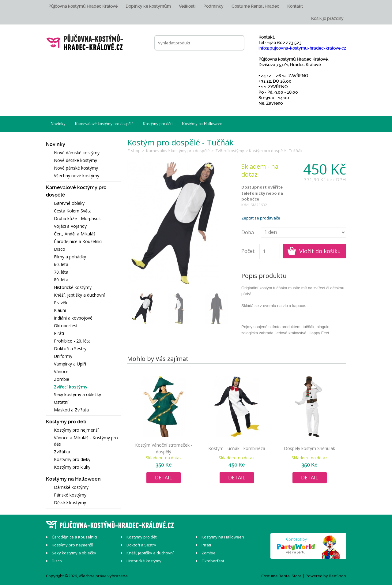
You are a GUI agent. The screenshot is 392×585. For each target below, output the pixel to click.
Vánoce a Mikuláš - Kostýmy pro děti (86, 441)
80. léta (61, 280)
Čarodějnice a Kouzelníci (78, 241)
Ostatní (61, 402)
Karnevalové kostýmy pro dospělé (104, 124)
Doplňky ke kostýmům (148, 6)
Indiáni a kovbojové (73, 318)
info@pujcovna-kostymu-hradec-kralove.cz (302, 48)
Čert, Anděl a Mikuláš (75, 234)
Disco (60, 249)
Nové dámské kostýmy (77, 153)
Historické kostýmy (73, 287)
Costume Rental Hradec (255, 6)
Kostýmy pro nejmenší (76, 430)
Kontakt (295, 6)
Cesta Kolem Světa (73, 211)
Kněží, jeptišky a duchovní (79, 295)
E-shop (134, 151)
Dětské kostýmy (70, 502)
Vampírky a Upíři (70, 364)
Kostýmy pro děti (158, 124)
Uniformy (63, 356)
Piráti (59, 333)
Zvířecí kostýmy (71, 387)
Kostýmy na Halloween (202, 124)
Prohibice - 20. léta (72, 341)
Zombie (62, 379)
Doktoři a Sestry (70, 349)
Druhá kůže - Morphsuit (77, 218)
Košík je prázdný (327, 18)
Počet (248, 251)
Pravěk (61, 303)
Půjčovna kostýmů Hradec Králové (83, 6)
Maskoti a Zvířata (71, 410)
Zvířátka (62, 452)
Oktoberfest (66, 326)
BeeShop (337, 576)
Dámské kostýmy (71, 487)
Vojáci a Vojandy (70, 226)
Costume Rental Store (281, 576)
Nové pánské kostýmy (76, 168)
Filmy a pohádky (70, 257)
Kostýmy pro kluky (72, 467)
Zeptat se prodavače (261, 218)
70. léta (61, 272)
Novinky (58, 124)
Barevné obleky (69, 203)
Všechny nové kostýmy (77, 176)
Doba (248, 232)
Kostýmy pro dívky (72, 459)
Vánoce (61, 371)
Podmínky (213, 6)
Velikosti (187, 6)
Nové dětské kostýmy (75, 160)
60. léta (61, 264)
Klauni (60, 310)
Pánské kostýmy (70, 495)
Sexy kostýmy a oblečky (77, 394)
